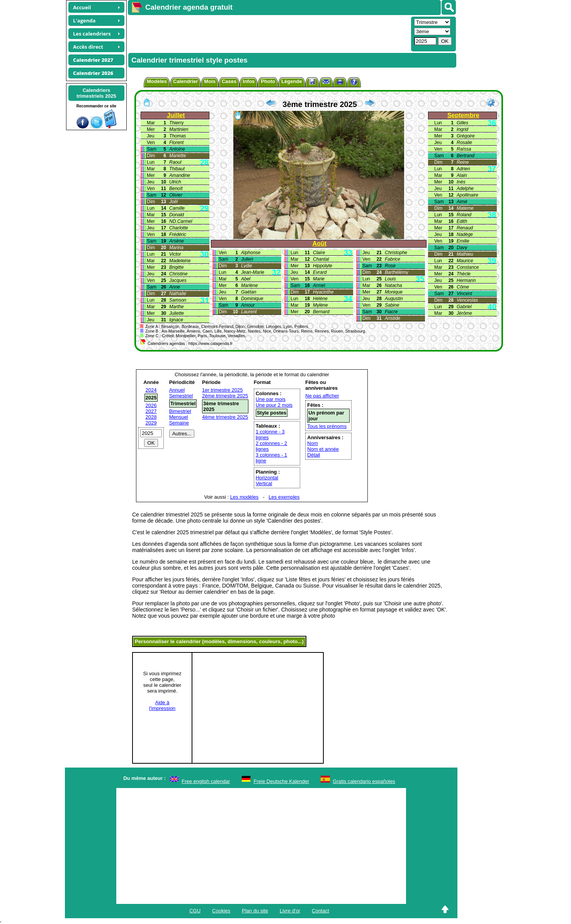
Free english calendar (206, 781)
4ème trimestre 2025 (225, 417)
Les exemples (284, 497)
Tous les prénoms (327, 426)
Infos (249, 81)
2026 (151, 405)
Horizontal (267, 478)
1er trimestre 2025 (223, 390)
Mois (210, 81)
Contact (320, 911)
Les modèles (245, 497)
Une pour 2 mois (274, 405)
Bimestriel (180, 411)
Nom (312, 443)
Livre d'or (290, 911)
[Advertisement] (269, 33)
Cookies (221, 911)
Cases (229, 81)
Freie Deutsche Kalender (282, 781)
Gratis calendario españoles (364, 781)
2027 (151, 411)
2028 (151, 417)
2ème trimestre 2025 (225, 396)
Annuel (177, 390)
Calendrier (185, 81)
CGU (195, 911)
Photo (268, 81)
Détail (314, 455)
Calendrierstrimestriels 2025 (96, 93)
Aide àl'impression (162, 705)
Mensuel (179, 417)
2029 (151, 423)
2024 (151, 390)
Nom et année (323, 449)
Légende (291, 81)
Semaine (179, 423)
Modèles (157, 81)
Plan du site (255, 911)
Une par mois (271, 399)
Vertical (264, 483)
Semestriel (181, 396)
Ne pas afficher (322, 396)
